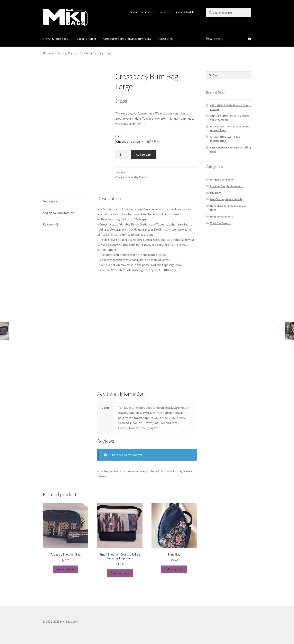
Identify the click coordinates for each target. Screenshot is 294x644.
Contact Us (148, 12)
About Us (166, 12)
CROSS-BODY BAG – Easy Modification (225, 139)
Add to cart (144, 154)
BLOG (134, 12)
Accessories (165, 39)
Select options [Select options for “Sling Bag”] (174, 569)
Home (51, 53)
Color (119, 136)
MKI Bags (216, 193)
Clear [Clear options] (156, 141)
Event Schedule (185, 12)
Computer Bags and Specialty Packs (127, 39)
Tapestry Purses (86, 39)
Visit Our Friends (220, 223)
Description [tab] (51, 201)
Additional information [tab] (58, 213)
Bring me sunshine (221, 179)
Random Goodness (222, 216)
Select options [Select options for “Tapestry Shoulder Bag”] (65, 569)
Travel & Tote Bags (55, 39)
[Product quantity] (122, 155)
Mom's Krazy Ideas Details (226, 199)
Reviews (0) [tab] (50, 224)
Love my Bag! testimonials (226, 186)
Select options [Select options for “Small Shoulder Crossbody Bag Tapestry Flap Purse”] (120, 573)
